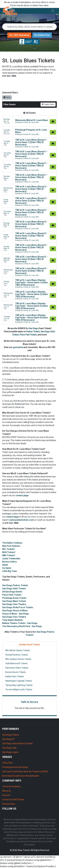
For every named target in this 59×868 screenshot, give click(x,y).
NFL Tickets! (8, 549)
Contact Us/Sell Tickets (13, 800)
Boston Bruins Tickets (16, 672)
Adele (5, 565)
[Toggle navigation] (53, 11)
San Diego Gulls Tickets (14, 589)
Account (6, 795)
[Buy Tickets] (53, 122)
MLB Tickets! (9, 552)
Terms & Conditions (11, 786)
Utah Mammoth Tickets (16, 663)
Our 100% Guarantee (19, 35)
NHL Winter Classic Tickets (18, 650)
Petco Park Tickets (28, 335)
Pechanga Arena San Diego (15, 767)
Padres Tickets (33, 331)
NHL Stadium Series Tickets (18, 659)
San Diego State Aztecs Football (17, 743)
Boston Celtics (10, 562)
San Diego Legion (10, 752)
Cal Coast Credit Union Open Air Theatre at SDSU (25, 771)
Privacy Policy (9, 804)
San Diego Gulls (9, 748)
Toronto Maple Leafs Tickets (19, 690)
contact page (22, 495)
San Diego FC (8, 739)
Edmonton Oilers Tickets (17, 668)
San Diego (34, 328)
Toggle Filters (48, 104)
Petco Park (7, 763)
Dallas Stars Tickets (15, 676)
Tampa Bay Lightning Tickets (19, 685)
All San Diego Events (12, 592)
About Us (7, 791)
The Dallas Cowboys (12, 543)
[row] (29, 121)
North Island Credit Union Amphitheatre (21, 776)
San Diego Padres (11, 735)
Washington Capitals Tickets (19, 681)
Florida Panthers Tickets (17, 655)
